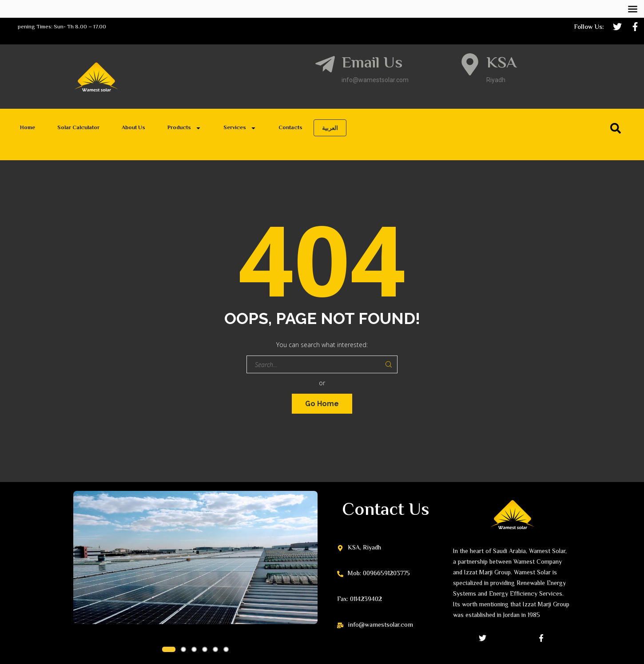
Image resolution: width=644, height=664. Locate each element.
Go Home (322, 404)
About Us (133, 128)
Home (28, 128)
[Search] (617, 128)
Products (184, 128)
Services (240, 128)
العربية (330, 128)
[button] (169, 649)
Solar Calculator (78, 128)
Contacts (290, 128)
